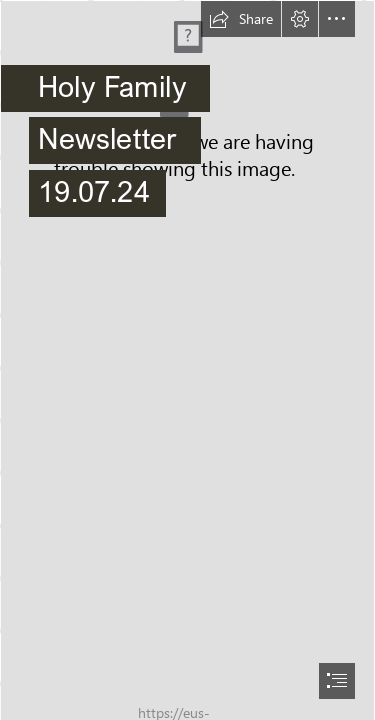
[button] (241, 19)
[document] (187, 360)
